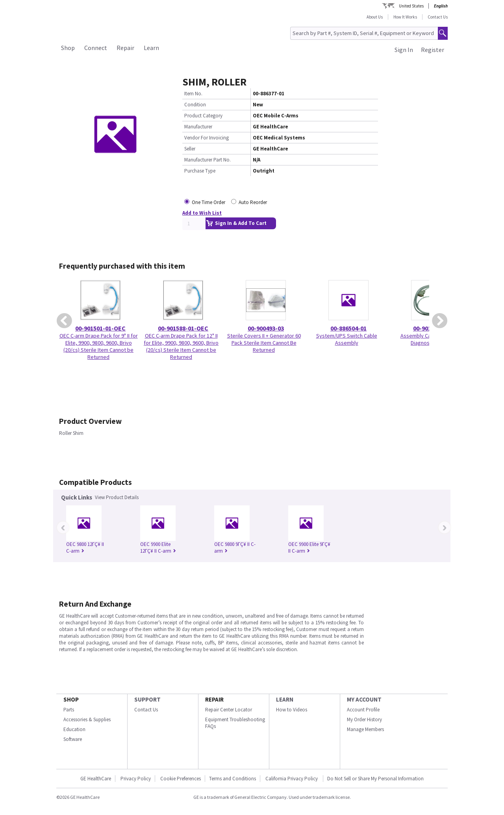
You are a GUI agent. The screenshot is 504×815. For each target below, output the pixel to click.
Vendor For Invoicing (207, 138)
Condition (195, 105)
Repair (125, 48)
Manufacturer (198, 127)
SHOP (71, 699)
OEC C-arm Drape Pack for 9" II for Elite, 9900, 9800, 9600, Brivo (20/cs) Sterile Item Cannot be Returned (99, 346)
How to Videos (292, 710)
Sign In (404, 50)
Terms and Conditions (233, 779)
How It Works (405, 17)
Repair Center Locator (229, 710)
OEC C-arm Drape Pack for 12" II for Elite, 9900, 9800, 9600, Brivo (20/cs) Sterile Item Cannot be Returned (181, 346)
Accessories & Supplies (87, 719)
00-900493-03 (266, 328)
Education (74, 729)
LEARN (285, 699)
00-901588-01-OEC (183, 328)
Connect (96, 48)
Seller (190, 149)
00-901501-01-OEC (100, 328)
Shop (68, 48)
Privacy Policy (136, 779)
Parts (69, 710)
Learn (151, 48)
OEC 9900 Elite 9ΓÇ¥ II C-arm (309, 548)
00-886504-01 (348, 328)
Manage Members (365, 729)
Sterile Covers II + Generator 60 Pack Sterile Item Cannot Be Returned (264, 343)
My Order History (364, 719)
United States (411, 6)
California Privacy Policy (292, 779)
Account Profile (363, 710)
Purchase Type (200, 171)
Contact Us (438, 17)
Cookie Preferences (181, 779)
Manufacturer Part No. (208, 160)
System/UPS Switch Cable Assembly (347, 339)
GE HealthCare (96, 779)
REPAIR (214, 699)
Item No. (193, 94)
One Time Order (208, 202)
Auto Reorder (253, 202)
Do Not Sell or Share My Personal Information (375, 779)
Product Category (203, 116)
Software (73, 739)
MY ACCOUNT (364, 699)
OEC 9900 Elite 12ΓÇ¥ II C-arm (158, 548)
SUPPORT (147, 699)
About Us (375, 17)
